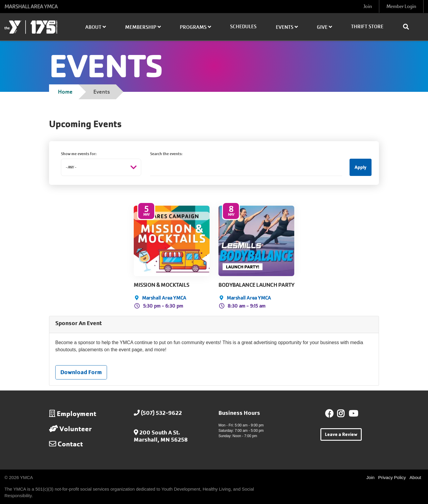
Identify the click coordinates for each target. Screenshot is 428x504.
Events (287, 27)
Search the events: (166, 154)
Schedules (243, 27)
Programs (195, 27)
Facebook (329, 414)
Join (367, 6)
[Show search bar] (408, 27)
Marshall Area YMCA (164, 298)
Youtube (353, 414)
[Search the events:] (246, 167)
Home (65, 92)
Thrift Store (367, 27)
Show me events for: (79, 154)
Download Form (81, 372)
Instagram (345, 414)
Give (324, 27)
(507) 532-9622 (161, 413)
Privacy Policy (392, 477)
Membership (143, 27)
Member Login (401, 6)
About (96, 27)
